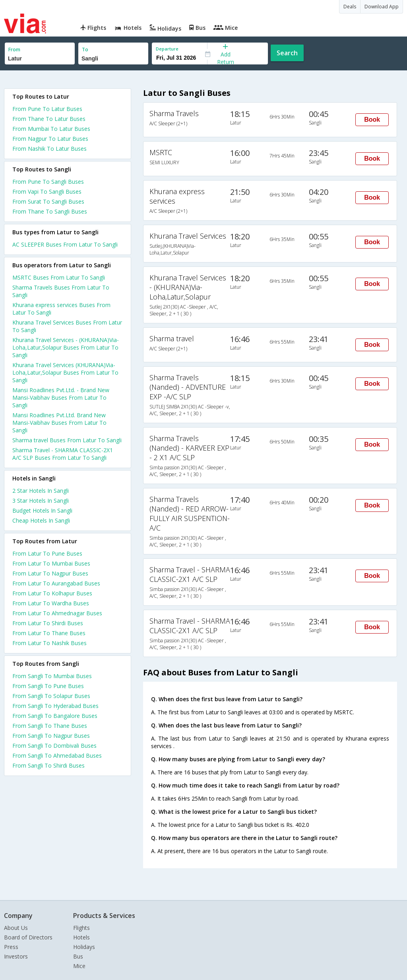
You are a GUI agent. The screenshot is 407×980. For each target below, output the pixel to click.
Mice (79, 966)
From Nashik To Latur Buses (49, 149)
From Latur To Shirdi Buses (48, 623)
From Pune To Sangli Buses (48, 182)
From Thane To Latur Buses (49, 119)
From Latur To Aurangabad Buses (56, 583)
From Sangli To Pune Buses (48, 686)
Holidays (84, 947)
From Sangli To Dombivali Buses (54, 746)
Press (11, 947)
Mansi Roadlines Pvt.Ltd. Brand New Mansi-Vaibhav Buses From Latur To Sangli (59, 423)
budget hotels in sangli (42, 510)
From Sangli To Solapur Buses (51, 696)
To (85, 50)
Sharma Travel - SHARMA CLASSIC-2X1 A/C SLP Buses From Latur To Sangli (63, 454)
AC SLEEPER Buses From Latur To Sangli (65, 244)
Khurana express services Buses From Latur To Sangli (61, 309)
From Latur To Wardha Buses (51, 603)
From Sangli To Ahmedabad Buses (57, 755)
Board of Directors (28, 937)
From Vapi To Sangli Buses (47, 192)
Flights (81, 928)
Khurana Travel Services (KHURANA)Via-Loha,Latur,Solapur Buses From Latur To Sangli (65, 372)
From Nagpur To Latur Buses (50, 139)
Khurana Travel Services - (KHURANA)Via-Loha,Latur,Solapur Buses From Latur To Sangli (66, 347)
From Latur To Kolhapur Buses (52, 593)
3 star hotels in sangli (41, 501)
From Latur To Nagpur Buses (50, 573)
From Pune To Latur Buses (47, 109)
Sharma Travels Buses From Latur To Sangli (61, 291)
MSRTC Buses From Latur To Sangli (59, 277)
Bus (78, 956)
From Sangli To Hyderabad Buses (55, 706)
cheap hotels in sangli (41, 520)
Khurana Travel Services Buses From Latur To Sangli (67, 326)
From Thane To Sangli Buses (50, 211)
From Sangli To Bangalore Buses (55, 716)
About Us (16, 928)
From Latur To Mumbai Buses (51, 563)
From (14, 50)
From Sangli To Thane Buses (50, 726)
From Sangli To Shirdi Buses (48, 765)
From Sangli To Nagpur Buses (51, 736)
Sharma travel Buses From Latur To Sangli (67, 440)
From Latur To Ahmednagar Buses (57, 613)
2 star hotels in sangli (41, 491)
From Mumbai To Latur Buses (51, 129)
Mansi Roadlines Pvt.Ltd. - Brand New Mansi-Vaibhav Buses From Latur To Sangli (61, 398)
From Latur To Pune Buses (47, 553)
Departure (167, 49)
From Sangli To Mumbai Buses (52, 676)
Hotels (81, 937)
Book (372, 120)
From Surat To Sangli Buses (48, 201)
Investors (16, 956)
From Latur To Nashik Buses (49, 643)
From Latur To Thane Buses (49, 633)
